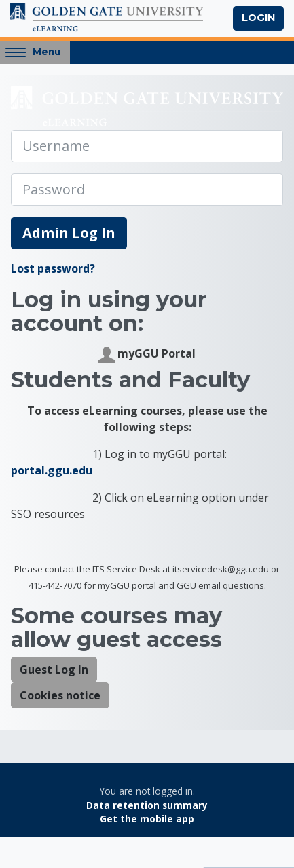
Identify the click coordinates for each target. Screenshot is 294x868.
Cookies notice (60, 695)
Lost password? (53, 268)
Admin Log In (69, 233)
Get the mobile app (147, 819)
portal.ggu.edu (52, 470)
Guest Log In (54, 670)
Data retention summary (147, 805)
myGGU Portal (147, 354)
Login (258, 18)
